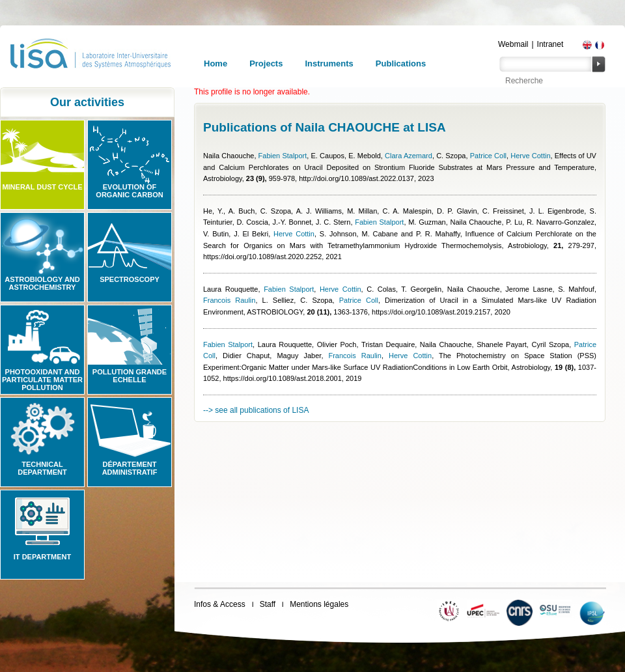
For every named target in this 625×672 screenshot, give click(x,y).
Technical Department (42, 468)
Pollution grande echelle (130, 376)
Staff (268, 604)
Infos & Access (220, 604)
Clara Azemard (409, 156)
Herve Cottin (530, 156)
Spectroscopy (130, 279)
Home (215, 63)
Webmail (513, 44)
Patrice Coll (488, 156)
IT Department (42, 557)
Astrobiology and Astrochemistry (42, 283)
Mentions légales (319, 604)
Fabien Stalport (283, 156)
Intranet (550, 44)
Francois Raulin (229, 300)
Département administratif (130, 468)
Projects (266, 63)
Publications (401, 63)
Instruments (329, 63)
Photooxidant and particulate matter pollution (42, 380)
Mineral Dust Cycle (42, 187)
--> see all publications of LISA (256, 410)
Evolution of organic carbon (129, 191)
